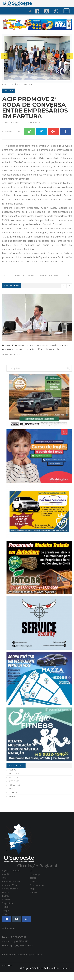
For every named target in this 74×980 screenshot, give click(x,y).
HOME (5, 84)
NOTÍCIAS (16, 84)
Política (14, 781)
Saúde (13, 800)
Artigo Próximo (54, 283)
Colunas (15, 793)
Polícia (14, 785)
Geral (13, 778)
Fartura (27, 84)
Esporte (14, 789)
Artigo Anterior (19, 283)
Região (13, 796)
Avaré (13, 804)
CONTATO (7, 973)
